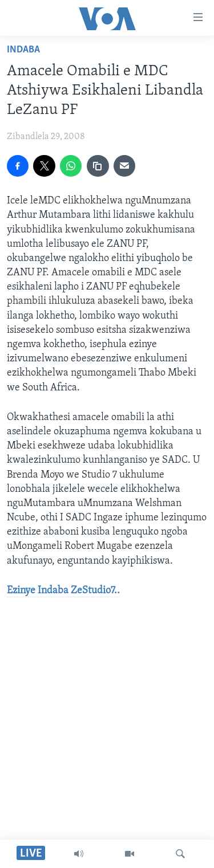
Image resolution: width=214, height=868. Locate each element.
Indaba (23, 50)
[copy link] (98, 166)
